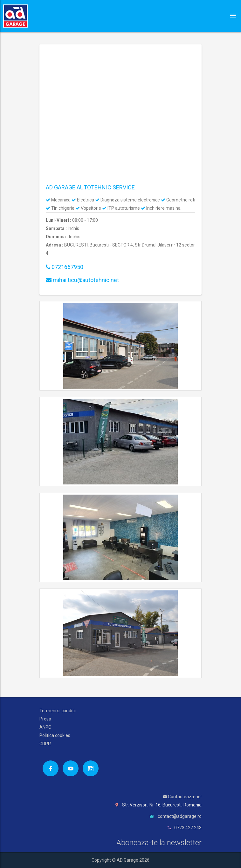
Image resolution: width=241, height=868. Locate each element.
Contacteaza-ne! (182, 797)
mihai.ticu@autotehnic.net (82, 280)
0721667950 (65, 267)
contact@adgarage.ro (180, 816)
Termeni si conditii (58, 711)
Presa (45, 719)
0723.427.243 (188, 828)
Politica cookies (55, 735)
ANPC (45, 727)
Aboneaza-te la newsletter (159, 843)
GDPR (45, 744)
